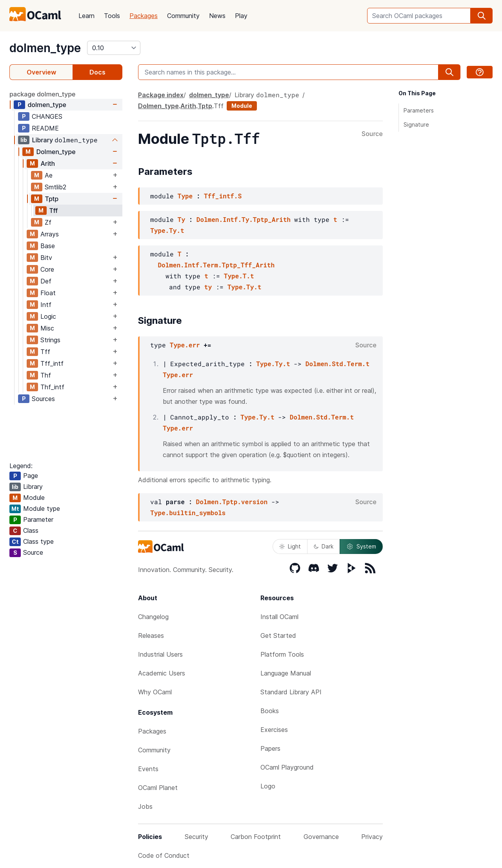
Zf (48, 222)
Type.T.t (239, 276)
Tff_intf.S (223, 196)
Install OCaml (279, 617)
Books (270, 711)
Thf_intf (52, 387)
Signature (416, 124)
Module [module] (242, 106)
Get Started (278, 636)
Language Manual (286, 673)
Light (290, 546)
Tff (53, 211)
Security (196, 837)
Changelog (153, 617)
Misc (47, 328)
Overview (41, 72)
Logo (268, 786)
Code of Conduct (164, 855)
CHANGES (47, 116)
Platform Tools (282, 654)
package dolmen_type (42, 94)
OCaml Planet (158, 788)
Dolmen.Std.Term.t (337, 364)
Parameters (419, 110)
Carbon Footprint (256, 837)
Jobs (145, 806)
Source (372, 134)
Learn (86, 16)
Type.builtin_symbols (188, 513)
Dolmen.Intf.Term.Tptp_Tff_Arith (216, 265)
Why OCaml (155, 692)
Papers (270, 748)
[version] (114, 48)
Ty (181, 219)
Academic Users (162, 673)
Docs (97, 72)
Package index (161, 95)
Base (48, 246)
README (45, 128)
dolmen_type (45, 48)
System (361, 547)
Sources (43, 399)
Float (48, 293)
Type (185, 196)
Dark (324, 546)
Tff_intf (52, 363)
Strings (50, 340)
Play (241, 16)
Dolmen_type (56, 152)
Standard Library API (291, 692)
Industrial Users (160, 654)
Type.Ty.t (167, 230)
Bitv (46, 258)
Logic (48, 316)
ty (208, 287)
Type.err (185, 345)
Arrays (50, 234)
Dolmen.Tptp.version (232, 502)
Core (47, 269)
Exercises (274, 730)
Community (183, 16)
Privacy (372, 837)
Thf (46, 375)
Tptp (52, 199)
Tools (112, 16)
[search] (482, 16)
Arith (48, 163)
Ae (49, 175)
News (217, 16)
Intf (46, 305)
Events (148, 769)
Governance (321, 837)
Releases (151, 636)
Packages (144, 16)
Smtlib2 (55, 187)
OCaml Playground (287, 767)
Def (46, 281)
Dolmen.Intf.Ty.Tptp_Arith (244, 219)
